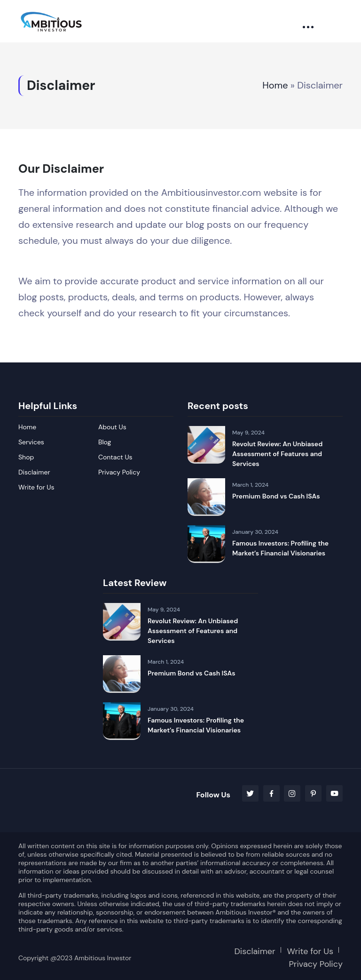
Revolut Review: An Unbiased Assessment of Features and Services (277, 454)
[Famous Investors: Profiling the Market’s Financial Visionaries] (206, 544)
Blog (105, 442)
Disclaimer (34, 472)
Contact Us (115, 457)
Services (31, 442)
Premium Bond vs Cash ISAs (276, 496)
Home (275, 86)
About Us (112, 427)
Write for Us (36, 487)
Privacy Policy (119, 472)
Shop (26, 457)
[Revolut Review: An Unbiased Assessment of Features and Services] (206, 445)
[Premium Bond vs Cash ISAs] (206, 497)
